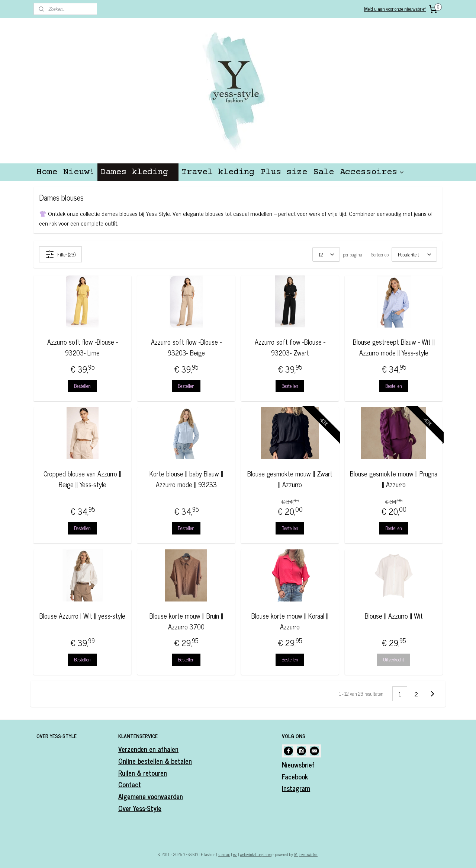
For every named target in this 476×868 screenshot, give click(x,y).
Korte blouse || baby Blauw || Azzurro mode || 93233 (186, 479)
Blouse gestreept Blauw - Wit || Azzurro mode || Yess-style (393, 347)
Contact (130, 784)
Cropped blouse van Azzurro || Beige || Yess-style (82, 479)
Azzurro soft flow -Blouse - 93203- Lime (82, 347)
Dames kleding (138, 172)
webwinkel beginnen (256, 854)
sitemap (224, 854)
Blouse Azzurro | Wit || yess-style (82, 616)
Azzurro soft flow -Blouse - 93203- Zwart (290, 347)
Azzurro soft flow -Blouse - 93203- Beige (186, 347)
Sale (324, 172)
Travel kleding (218, 172)
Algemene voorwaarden (151, 796)
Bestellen (82, 386)
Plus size (284, 172)
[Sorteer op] (414, 254)
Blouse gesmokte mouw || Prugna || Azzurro (394, 479)
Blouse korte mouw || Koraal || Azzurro (290, 621)
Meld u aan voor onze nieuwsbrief (395, 9)
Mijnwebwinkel (306, 854)
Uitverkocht (394, 659)
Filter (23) (60, 254)
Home (47, 172)
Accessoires (372, 172)
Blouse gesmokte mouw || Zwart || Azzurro (290, 479)
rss (235, 854)
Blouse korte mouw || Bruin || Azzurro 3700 (186, 621)
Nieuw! (79, 172)
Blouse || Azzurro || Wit (393, 616)
